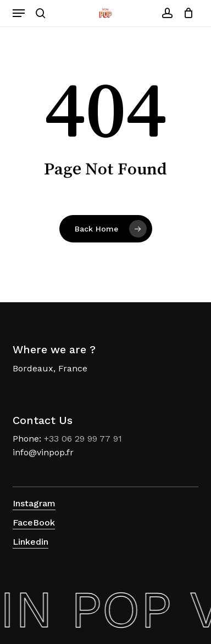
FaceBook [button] (34, 522)
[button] (19, 13)
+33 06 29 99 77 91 (83, 439)
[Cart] (186, 13)
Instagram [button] (34, 503)
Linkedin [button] (30, 542)
